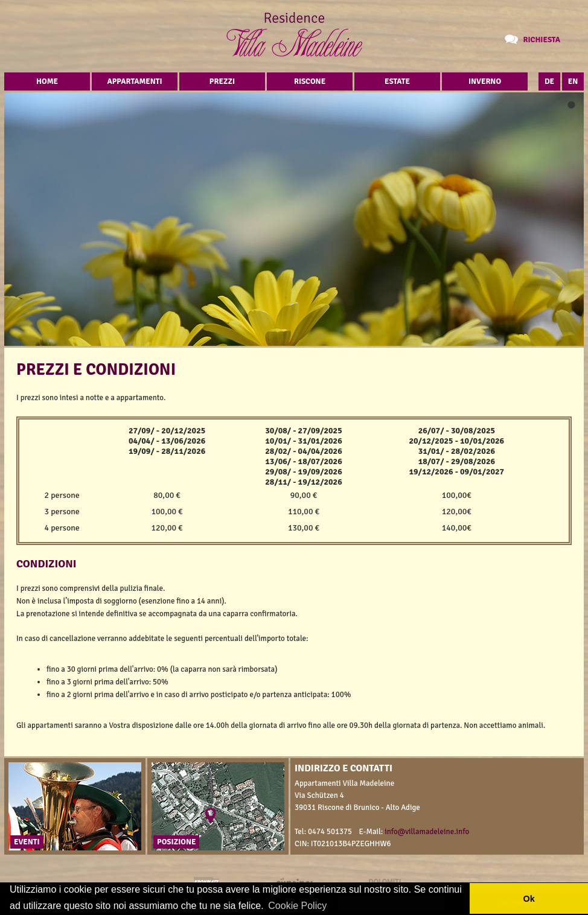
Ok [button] (529, 899)
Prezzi (222, 81)
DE (549, 81)
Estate (397, 81)
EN (573, 81)
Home (47, 81)
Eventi (27, 842)
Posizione (176, 842)
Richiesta (542, 40)
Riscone (310, 81)
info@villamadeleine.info (427, 832)
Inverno (485, 81)
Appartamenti (134, 81)
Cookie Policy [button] (297, 906)
